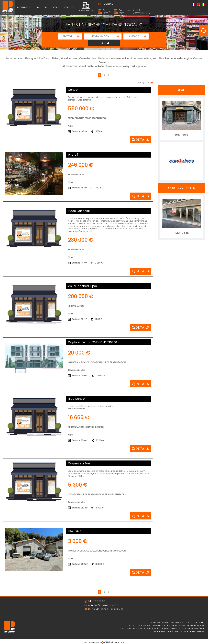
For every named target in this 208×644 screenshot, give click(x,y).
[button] (70, 37)
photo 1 (73, 155)
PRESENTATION (25, 7)
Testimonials (142, 13)
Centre (73, 90)
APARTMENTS (86, 7)
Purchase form (124, 12)
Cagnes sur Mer (79, 463)
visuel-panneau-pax (83, 286)
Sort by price (146, 83)
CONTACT (109, 4)
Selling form (106, 12)
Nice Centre (76, 399)
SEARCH (104, 43)
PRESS (138, 10)
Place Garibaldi (79, 211)
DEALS (55, 7)
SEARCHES (69, 7)
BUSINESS (42, 7)
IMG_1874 (75, 531)
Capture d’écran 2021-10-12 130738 (93, 342)
